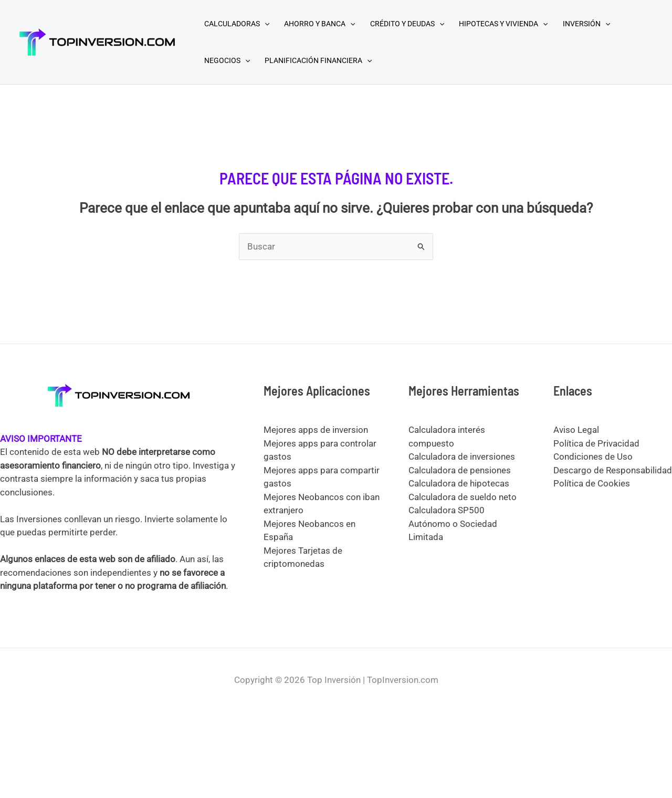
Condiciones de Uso (593, 457)
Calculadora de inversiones (462, 457)
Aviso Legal (576, 430)
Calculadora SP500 (447, 510)
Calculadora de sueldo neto (463, 497)
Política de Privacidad (596, 443)
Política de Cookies (592, 483)
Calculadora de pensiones (460, 470)
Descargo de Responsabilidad (613, 470)
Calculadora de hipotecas (459, 483)
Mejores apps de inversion (316, 430)
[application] (265, 24)
